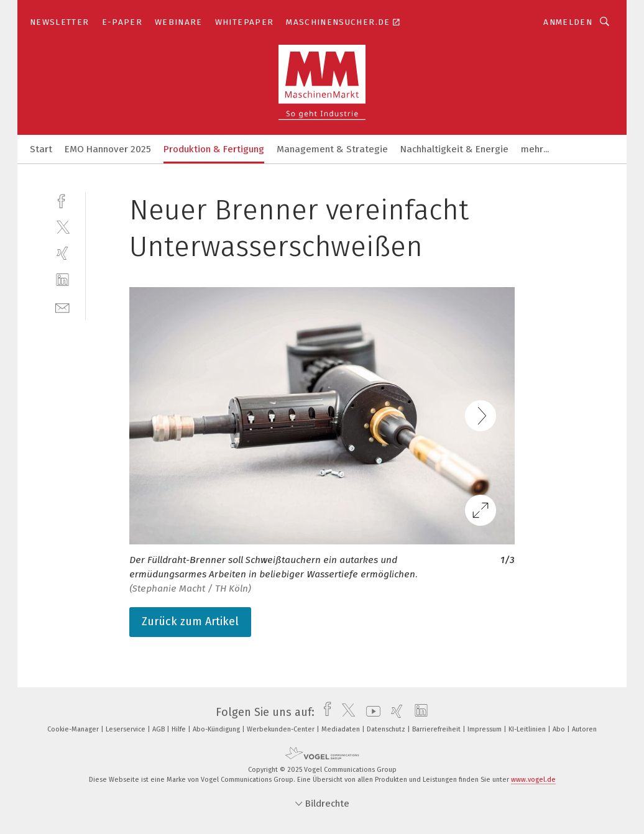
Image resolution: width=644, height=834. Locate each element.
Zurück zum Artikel (190, 621)
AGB (159, 729)
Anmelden (568, 22)
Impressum (485, 729)
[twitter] (62, 227)
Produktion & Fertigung (214, 149)
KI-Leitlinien (528, 729)
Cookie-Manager (74, 729)
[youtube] (370, 712)
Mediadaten (342, 729)
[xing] (62, 253)
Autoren (584, 729)
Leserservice (126, 729)
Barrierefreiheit (437, 729)
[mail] (62, 307)
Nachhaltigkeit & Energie (454, 149)
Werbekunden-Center (282, 729)
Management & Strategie (332, 149)
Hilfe (180, 729)
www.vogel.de (533, 780)
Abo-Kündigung (217, 729)
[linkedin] (62, 280)
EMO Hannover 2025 (108, 149)
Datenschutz (387, 729)
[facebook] (62, 200)
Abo (560, 729)
